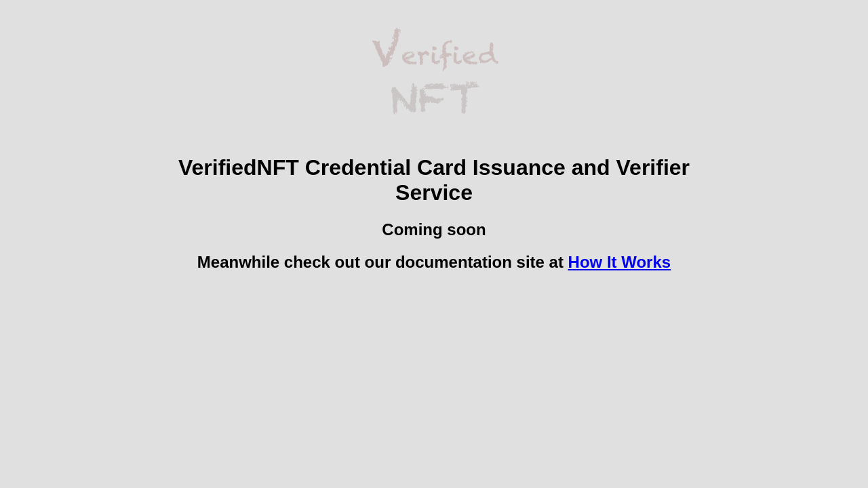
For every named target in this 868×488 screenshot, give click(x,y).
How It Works (620, 262)
